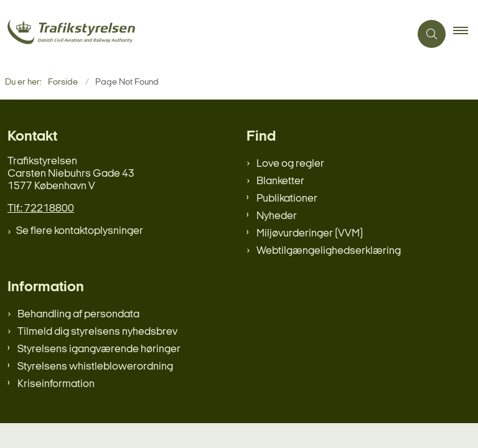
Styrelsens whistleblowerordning (95, 367)
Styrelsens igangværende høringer (99, 349)
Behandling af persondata (78, 315)
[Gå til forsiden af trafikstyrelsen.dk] (200, 34)
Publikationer (287, 199)
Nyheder (277, 216)
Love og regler (290, 164)
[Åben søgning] (432, 34)
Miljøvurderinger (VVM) (310, 234)
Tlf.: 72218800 (41, 209)
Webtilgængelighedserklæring (329, 251)
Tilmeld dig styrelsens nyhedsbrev (97, 332)
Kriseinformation (56, 384)
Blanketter (280, 181)
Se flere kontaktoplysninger (80, 231)
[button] (466, 34)
